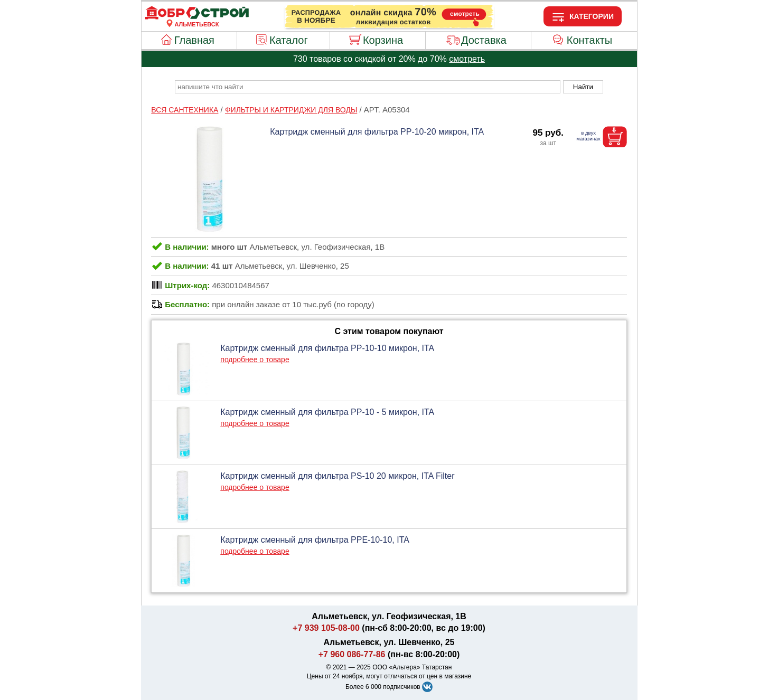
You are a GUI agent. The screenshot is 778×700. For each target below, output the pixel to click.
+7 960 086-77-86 (352, 654)
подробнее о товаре (255, 360)
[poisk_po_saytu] (368, 87)
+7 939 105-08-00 (326, 628)
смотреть (467, 59)
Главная (194, 40)
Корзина (383, 40)
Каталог (289, 40)
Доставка (484, 40)
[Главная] (197, 18)
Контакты (589, 40)
